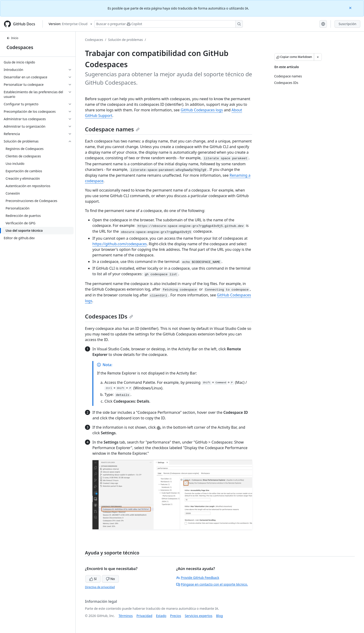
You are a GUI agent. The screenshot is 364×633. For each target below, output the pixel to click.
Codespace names (112, 129)
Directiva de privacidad (100, 587)
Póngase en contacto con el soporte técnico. (212, 584)
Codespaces (20, 47)
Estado (161, 616)
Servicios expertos (199, 616)
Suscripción (347, 24)
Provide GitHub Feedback (198, 578)
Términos (126, 616)
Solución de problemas (126, 40)
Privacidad (144, 616)
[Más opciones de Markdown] (318, 57)
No (110, 579)
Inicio (12, 38)
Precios (176, 616)
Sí (93, 579)
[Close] (351, 8)
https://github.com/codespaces (120, 244)
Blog (220, 616)
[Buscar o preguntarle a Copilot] (169, 24)
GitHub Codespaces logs (202, 110)
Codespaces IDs (109, 316)
